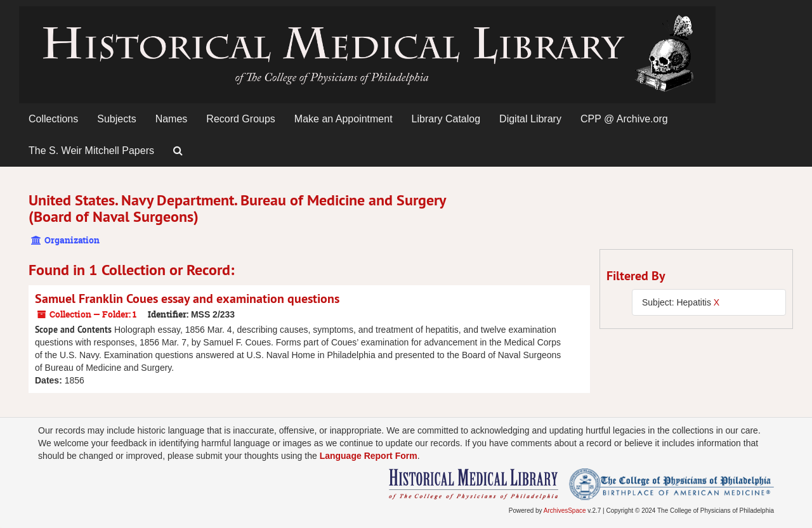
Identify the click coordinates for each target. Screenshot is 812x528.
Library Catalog (446, 119)
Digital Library (530, 119)
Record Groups (241, 119)
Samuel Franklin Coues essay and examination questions (187, 299)
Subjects (116, 119)
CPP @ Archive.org (624, 119)
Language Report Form (369, 456)
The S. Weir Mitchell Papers (91, 151)
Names (172, 119)
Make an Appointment (344, 119)
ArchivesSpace (565, 511)
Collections (53, 119)
